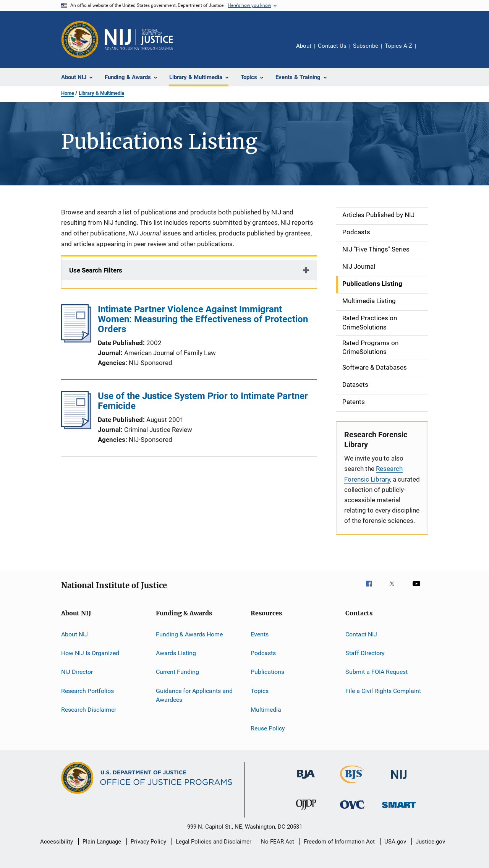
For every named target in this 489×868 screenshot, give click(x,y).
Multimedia (266, 710)
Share (428, 51)
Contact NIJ (361, 634)
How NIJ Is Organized (90, 653)
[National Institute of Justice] (399, 780)
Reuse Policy (268, 728)
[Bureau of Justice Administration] (306, 780)
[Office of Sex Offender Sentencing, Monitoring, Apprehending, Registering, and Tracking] (399, 809)
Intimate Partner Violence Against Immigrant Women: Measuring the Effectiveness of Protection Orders (203, 319)
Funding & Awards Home (189, 634)
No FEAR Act (278, 842)
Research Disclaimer (89, 710)
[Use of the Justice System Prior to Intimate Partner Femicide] (76, 427)
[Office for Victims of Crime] (352, 810)
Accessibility (57, 842)
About (304, 46)
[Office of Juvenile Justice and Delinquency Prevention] (306, 811)
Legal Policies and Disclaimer (214, 842)
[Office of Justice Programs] (80, 39)
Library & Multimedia (101, 93)
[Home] (139, 39)
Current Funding (177, 672)
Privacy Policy (148, 842)
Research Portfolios (87, 690)
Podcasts (263, 653)
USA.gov (395, 842)
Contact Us (332, 46)
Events (260, 634)
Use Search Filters (96, 270)
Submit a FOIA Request (376, 672)
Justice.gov (430, 842)
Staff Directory (365, 653)
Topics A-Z (398, 46)
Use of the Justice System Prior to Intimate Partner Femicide (203, 401)
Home (68, 93)
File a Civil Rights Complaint (383, 690)
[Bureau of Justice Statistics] (352, 785)
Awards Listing (176, 653)
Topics (260, 690)
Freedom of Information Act (339, 842)
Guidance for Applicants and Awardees (194, 695)
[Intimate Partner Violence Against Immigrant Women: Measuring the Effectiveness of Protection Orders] (76, 340)
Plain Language (102, 842)
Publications (267, 672)
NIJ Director (77, 672)
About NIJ (74, 634)
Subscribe (366, 46)
